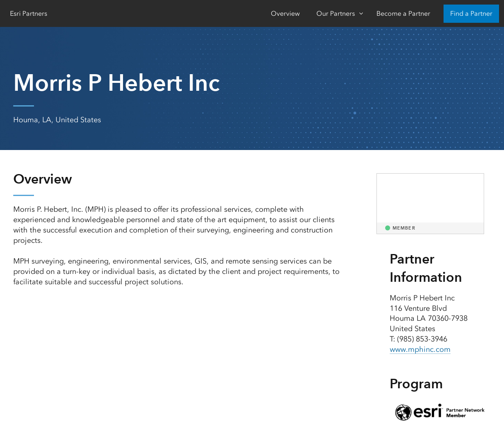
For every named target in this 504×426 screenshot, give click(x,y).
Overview (285, 13)
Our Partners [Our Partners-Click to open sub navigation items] (336, 13)
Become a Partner (403, 13)
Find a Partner (471, 13)
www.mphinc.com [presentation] (420, 349)
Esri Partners (29, 13)
